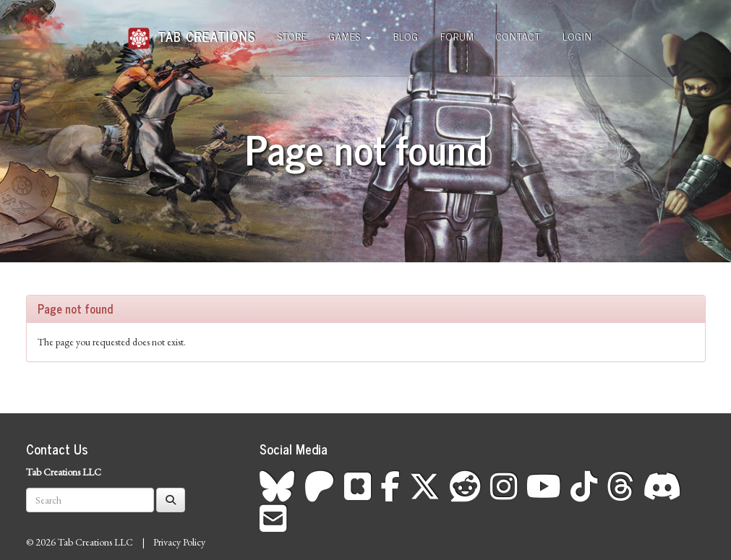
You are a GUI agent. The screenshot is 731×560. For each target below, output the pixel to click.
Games (350, 36)
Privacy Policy (179, 542)
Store (292, 36)
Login (577, 36)
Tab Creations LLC (64, 472)
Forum (457, 36)
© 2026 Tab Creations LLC (80, 542)
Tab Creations (192, 31)
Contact (518, 36)
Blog (406, 36)
